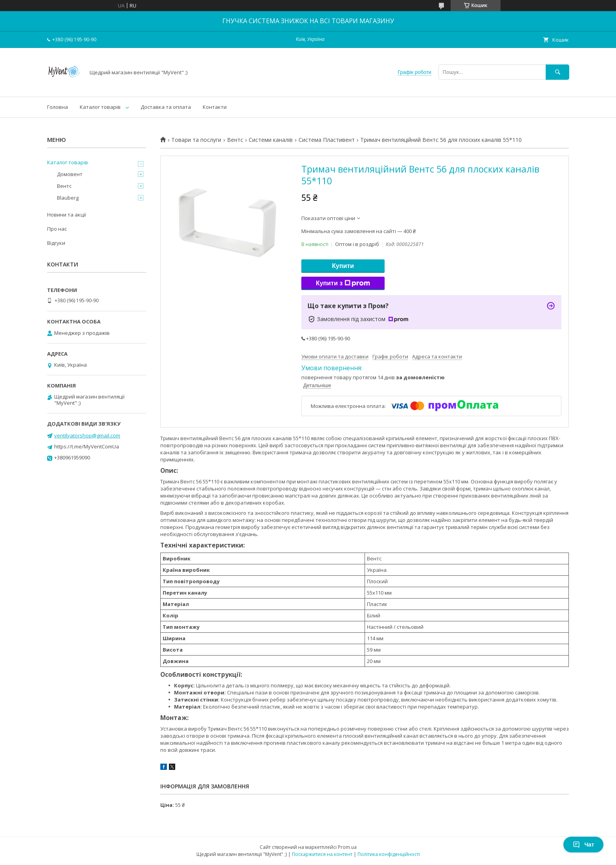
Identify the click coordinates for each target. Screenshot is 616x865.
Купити (343, 266)
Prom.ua (347, 847)
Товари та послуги (196, 140)
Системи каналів (271, 140)
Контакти (215, 107)
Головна (58, 107)
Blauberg (68, 198)
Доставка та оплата (166, 107)
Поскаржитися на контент (322, 854)
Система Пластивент (327, 140)
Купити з (343, 283)
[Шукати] (557, 72)
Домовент (70, 174)
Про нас (57, 229)
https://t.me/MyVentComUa (87, 446)
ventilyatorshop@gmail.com (87, 435)
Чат (583, 845)
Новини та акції (67, 215)
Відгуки (56, 243)
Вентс (235, 140)
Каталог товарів (100, 107)
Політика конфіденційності (389, 854)
